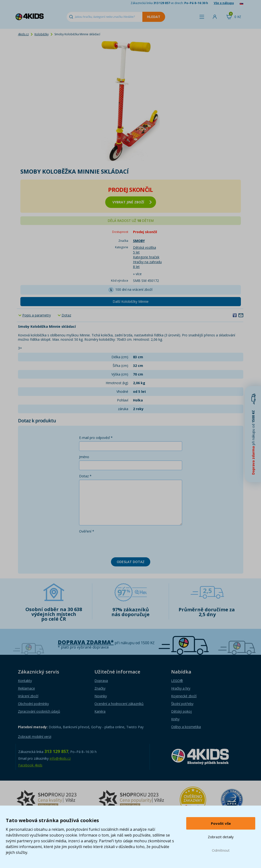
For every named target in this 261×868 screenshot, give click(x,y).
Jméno (84, 457)
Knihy (175, 719)
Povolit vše (221, 823)
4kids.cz (23, 34)
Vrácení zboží (28, 696)
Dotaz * (85, 476)
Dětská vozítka (145, 247)
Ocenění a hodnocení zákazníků (119, 704)
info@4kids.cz (60, 758)
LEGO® (177, 681)
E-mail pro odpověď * (96, 438)
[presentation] (116, 544)
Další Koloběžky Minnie (131, 301)
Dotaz (66, 315)
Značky (100, 688)
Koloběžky (42, 34)
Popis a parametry (37, 315)
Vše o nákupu (224, 3)
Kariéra (100, 711)
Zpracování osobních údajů (39, 711)
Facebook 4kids (30, 765)
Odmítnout (221, 850)
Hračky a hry (181, 688)
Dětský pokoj (181, 711)
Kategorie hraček (146, 257)
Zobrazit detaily (221, 837)
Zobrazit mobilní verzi (35, 737)
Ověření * (87, 531)
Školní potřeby (182, 704)
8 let (136, 267)
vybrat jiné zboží (132, 202)
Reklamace (26, 688)
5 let (136, 252)
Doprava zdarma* (86, 642)
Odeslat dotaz (131, 562)
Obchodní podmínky (33, 704)
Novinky (101, 696)
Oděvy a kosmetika (186, 727)
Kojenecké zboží (184, 696)
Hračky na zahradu (147, 262)
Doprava (101, 681)
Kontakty (25, 681)
